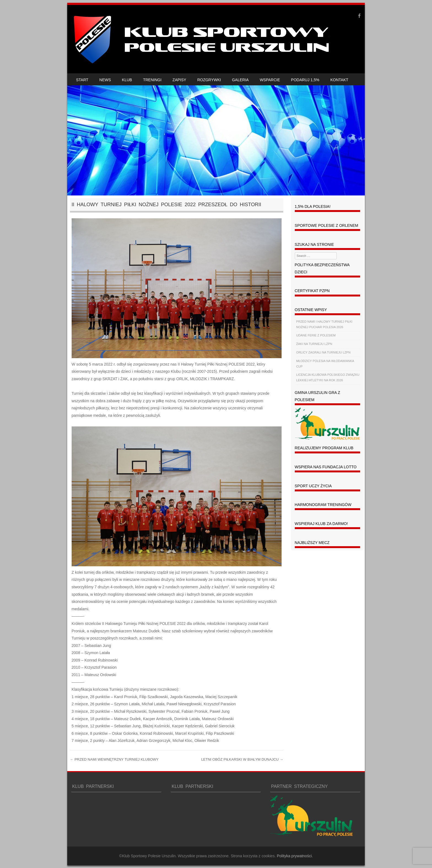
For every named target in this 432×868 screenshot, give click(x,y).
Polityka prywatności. (295, 856)
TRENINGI (152, 80)
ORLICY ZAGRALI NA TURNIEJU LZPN (323, 352)
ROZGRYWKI (209, 80)
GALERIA (240, 80)
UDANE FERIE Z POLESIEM (316, 335)
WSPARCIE (270, 80)
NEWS (105, 80)
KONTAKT (339, 80)
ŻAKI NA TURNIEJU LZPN (314, 344)
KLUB (127, 80)
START (82, 80)
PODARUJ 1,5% (305, 80)
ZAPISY (179, 80)
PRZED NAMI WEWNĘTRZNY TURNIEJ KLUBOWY (114, 759)
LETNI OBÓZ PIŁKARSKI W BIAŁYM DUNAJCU (242, 759)
